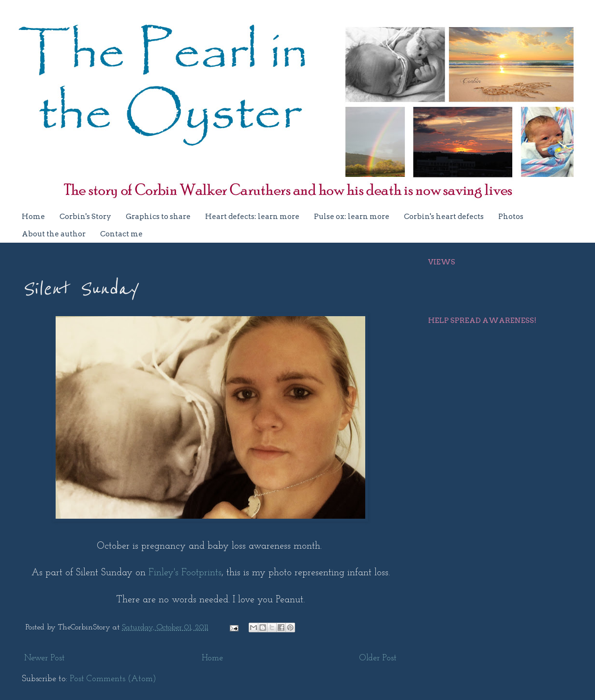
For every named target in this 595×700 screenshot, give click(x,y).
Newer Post (45, 658)
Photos (511, 217)
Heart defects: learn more (252, 217)
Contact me (121, 234)
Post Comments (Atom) (113, 679)
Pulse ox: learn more (352, 217)
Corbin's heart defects (444, 217)
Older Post (378, 658)
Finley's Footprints (185, 573)
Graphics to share (158, 217)
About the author (54, 234)
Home (33, 217)
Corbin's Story (85, 217)
